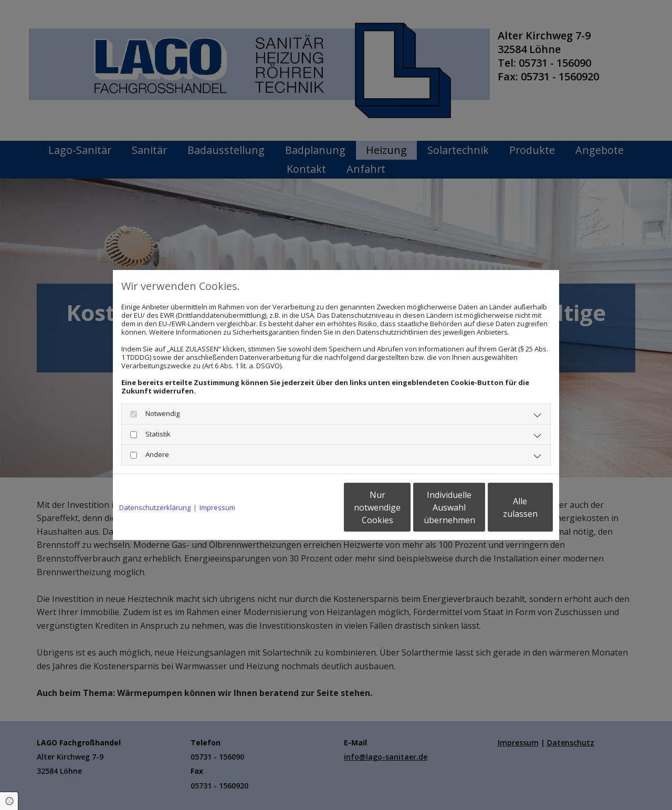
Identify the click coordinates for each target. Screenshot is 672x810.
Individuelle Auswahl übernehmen (405, 507)
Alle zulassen (504, 507)
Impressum (217, 507)
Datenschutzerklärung (155, 507)
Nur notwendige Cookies (305, 507)
